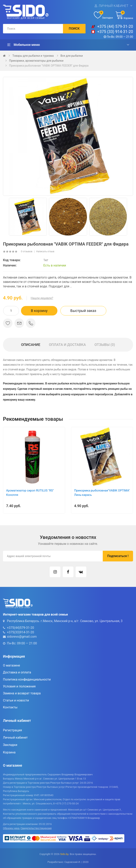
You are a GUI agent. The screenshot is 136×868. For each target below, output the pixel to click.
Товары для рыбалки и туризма (33, 56)
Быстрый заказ (83, 311)
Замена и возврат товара (22, 693)
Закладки (10, 745)
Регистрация (12, 730)
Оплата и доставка (67, 345)
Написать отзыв (45, 251)
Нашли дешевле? (42, 298)
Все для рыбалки (72, 56)
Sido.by (64, 854)
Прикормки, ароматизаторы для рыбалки (36, 61)
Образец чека (11, 828)
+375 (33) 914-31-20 (115, 32)
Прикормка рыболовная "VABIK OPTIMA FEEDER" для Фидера (49, 66)
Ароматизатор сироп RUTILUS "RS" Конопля (30, 493)
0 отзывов (27, 251)
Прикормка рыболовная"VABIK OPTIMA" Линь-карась (102, 493)
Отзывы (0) (105, 345)
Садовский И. (73, 862)
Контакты (10, 707)
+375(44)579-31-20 (20, 628)
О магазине (11, 665)
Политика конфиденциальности (27, 679)
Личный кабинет (113, 6)
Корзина (9, 752)
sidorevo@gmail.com (22, 637)
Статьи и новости (16, 700)
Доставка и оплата (17, 672)
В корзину (39, 311)
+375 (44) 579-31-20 (115, 26)
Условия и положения (19, 686)
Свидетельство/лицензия (36, 828)
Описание (31, 345)
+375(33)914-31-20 (20, 632)
